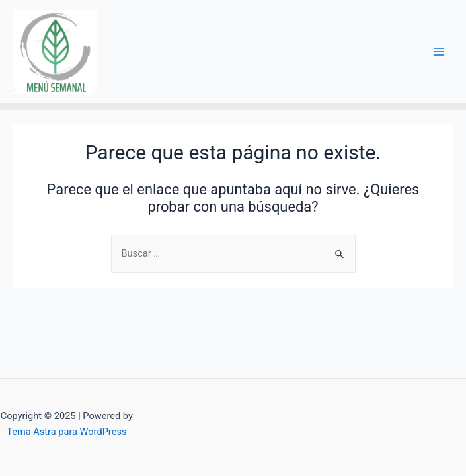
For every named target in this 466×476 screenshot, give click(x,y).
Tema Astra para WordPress (66, 432)
